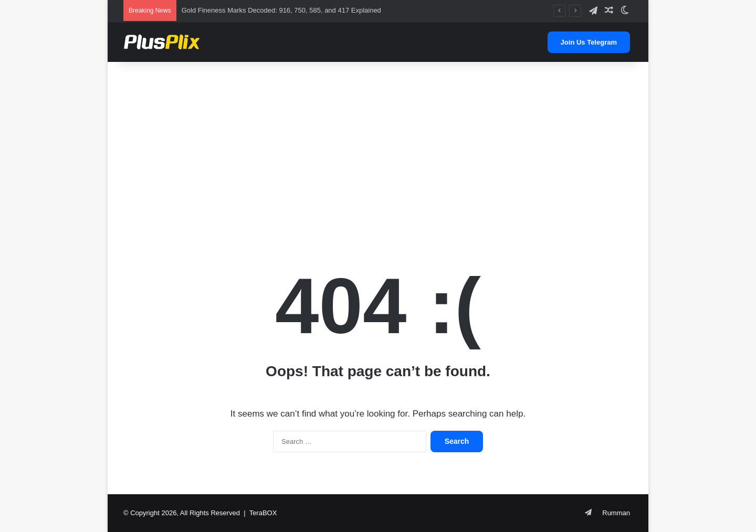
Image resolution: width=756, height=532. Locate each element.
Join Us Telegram (589, 42)
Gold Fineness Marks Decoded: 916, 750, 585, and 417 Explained (281, 10)
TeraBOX (263, 513)
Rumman (616, 513)
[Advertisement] (378, 146)
